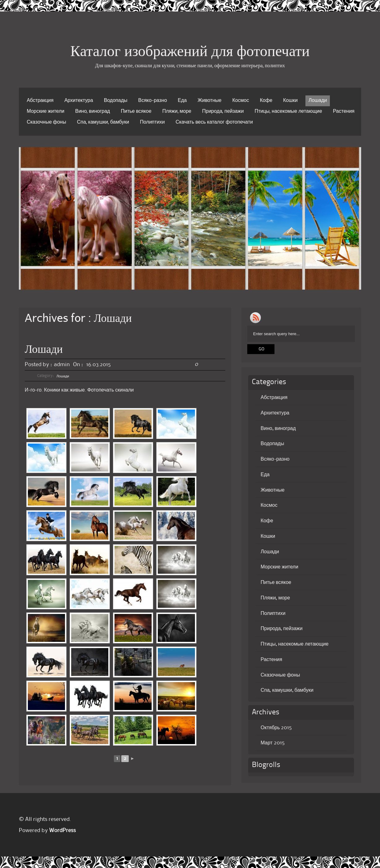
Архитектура (79, 101)
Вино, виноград (93, 112)
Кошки (290, 101)
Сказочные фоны (46, 122)
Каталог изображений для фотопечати (190, 52)
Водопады (116, 101)
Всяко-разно (152, 101)
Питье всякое (136, 112)
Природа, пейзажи (223, 112)
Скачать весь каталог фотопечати (214, 122)
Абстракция (40, 101)
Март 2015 (272, 743)
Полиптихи (152, 122)
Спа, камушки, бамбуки (103, 122)
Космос (241, 101)
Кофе (266, 101)
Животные (210, 101)
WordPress (63, 831)
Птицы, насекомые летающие (288, 112)
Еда (182, 101)
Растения (344, 112)
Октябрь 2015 (276, 728)
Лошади (318, 101)
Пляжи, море (177, 112)
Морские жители (45, 112)
